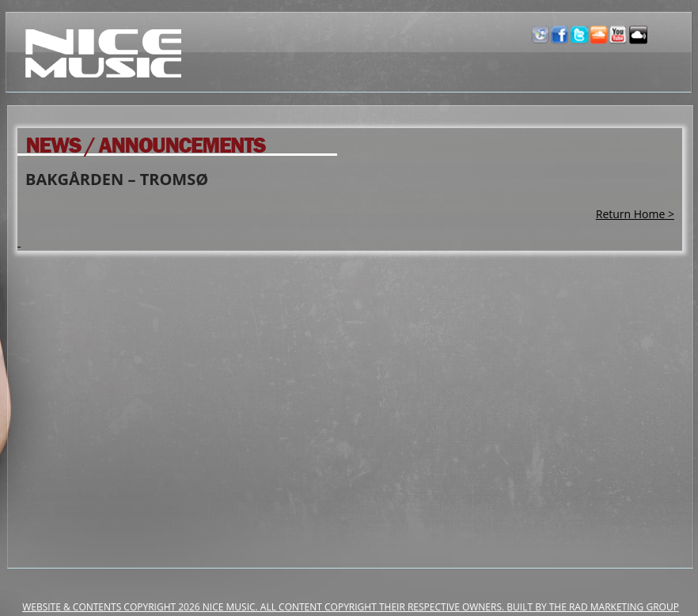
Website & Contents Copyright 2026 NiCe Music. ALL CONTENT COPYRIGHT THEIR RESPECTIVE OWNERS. (264, 607)
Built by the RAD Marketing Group (593, 607)
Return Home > (635, 214)
